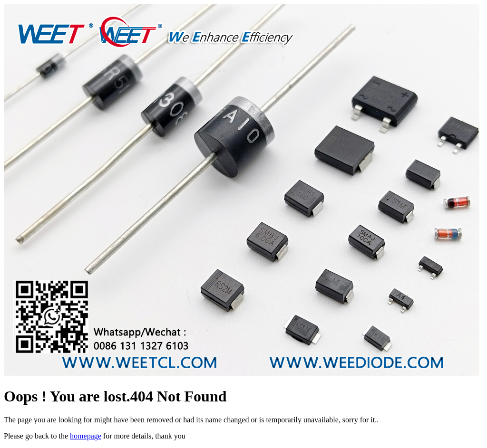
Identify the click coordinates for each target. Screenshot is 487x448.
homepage (86, 436)
